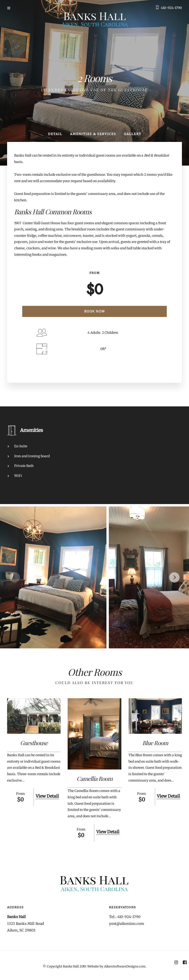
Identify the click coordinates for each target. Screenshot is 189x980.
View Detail (47, 796)
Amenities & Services (93, 134)
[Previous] (15, 577)
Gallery (133, 134)
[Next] (174, 577)
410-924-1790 (171, 8)
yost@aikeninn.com (127, 924)
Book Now (94, 311)
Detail (55, 134)
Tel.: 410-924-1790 (125, 917)
